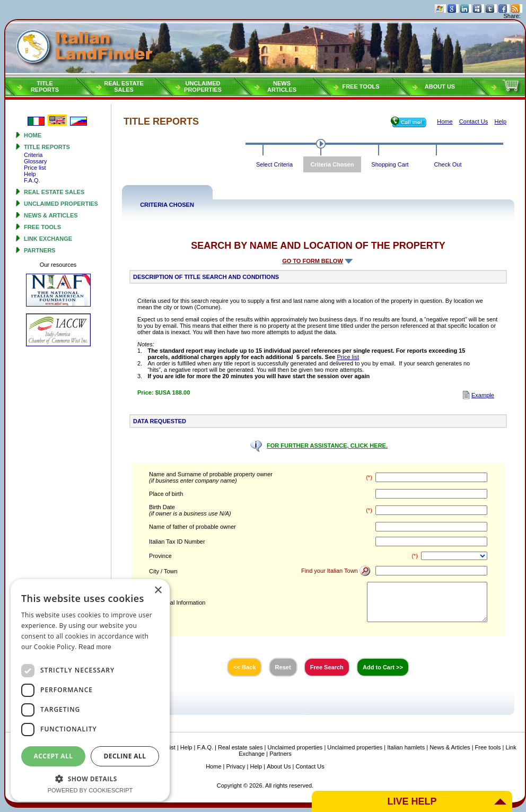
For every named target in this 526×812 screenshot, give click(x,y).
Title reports (47, 147)
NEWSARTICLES (282, 86)
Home (33, 135)
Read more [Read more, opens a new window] (95, 647)
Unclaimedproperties (203, 86)
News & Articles (51, 215)
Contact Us (310, 766)
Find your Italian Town (336, 571)
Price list (35, 168)
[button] (90, 778)
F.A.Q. (32, 180)
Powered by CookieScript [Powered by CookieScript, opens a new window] (90, 790)
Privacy (236, 766)
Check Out (448, 164)
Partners (40, 250)
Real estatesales (124, 86)
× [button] (158, 591)
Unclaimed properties (61, 204)
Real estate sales (54, 192)
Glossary (35, 161)
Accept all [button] (54, 756)
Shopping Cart (390, 164)
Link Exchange (48, 239)
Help (30, 174)
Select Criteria (274, 164)
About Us (440, 86)
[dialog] (90, 690)
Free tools (361, 86)
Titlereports (45, 86)
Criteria (33, 155)
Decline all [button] (125, 756)
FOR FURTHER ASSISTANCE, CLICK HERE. (327, 446)
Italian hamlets (406, 747)
